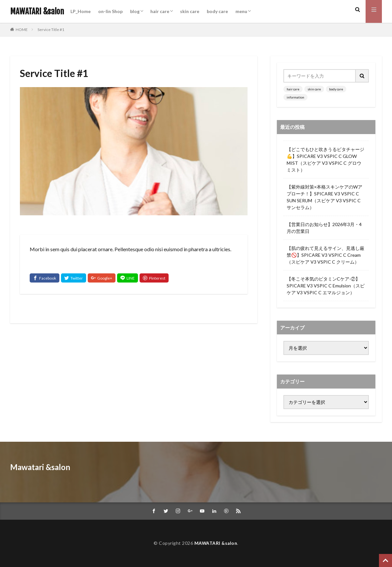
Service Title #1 (51, 30)
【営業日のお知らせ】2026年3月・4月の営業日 (324, 228)
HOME (22, 29)
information (295, 97)
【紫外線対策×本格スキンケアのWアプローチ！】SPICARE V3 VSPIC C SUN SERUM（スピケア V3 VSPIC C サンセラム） (324, 197)
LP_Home (81, 11)
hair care (160, 11)
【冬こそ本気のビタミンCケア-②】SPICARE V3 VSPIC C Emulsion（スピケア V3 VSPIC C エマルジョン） (326, 286)
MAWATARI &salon (37, 11)
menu (241, 11)
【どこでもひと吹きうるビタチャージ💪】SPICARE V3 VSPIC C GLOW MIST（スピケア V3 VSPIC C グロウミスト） (325, 160)
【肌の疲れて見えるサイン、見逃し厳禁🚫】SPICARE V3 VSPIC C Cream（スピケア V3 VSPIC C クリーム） (325, 255)
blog (135, 11)
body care (217, 11)
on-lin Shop (110, 11)
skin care (190, 11)
